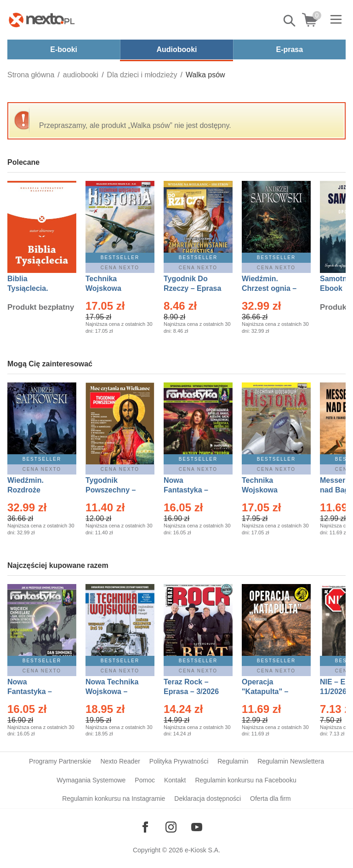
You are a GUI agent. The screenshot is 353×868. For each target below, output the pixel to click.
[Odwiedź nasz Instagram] (171, 827)
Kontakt (175, 780)
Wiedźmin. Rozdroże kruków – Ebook (36, 490)
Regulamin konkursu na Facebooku (245, 780)
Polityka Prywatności (179, 761)
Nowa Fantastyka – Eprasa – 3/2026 (191, 490)
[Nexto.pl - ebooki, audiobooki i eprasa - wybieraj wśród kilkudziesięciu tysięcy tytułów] (42, 20)
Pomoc (145, 780)
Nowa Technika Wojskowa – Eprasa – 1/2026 (113, 692)
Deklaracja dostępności (208, 799)
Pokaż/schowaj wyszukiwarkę (290, 21)
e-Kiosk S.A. (202, 850)
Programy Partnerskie (60, 761)
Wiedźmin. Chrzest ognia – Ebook (269, 288)
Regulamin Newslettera (291, 761)
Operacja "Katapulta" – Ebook (265, 692)
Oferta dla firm (270, 799)
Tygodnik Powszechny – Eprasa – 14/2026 (115, 490)
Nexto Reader (120, 761)
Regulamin (233, 761)
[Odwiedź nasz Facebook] (145, 827)
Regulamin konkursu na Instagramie (114, 799)
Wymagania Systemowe (91, 780)
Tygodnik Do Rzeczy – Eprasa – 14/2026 (192, 288)
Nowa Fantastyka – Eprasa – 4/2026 (35, 692)
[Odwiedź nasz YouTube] (197, 827)
